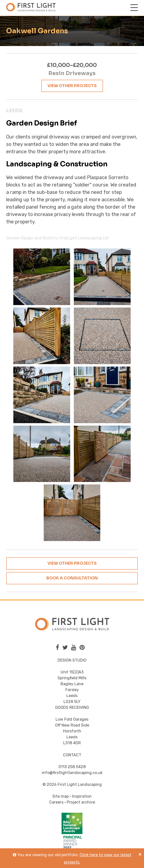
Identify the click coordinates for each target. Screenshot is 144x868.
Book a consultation (72, 578)
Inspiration (82, 796)
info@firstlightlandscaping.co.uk (72, 773)
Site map (61, 796)
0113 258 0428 (72, 767)
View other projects (72, 86)
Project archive (81, 802)
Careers (56, 802)
